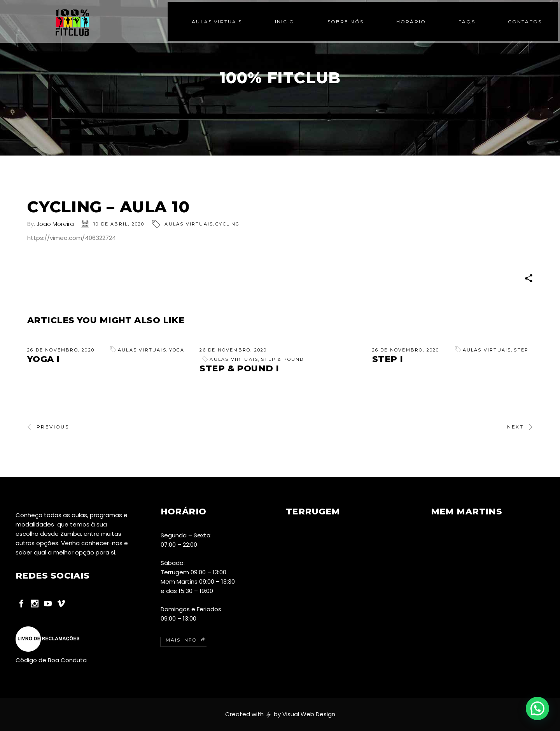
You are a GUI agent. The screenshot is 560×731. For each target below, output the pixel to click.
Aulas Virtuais (189, 224)
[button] (537, 708)
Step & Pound (282, 359)
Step (521, 350)
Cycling (227, 224)
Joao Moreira (55, 224)
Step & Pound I (239, 368)
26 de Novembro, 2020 (61, 350)
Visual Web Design (309, 714)
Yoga (177, 350)
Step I (388, 359)
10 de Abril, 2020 (119, 224)
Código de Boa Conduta (51, 660)
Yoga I (44, 359)
